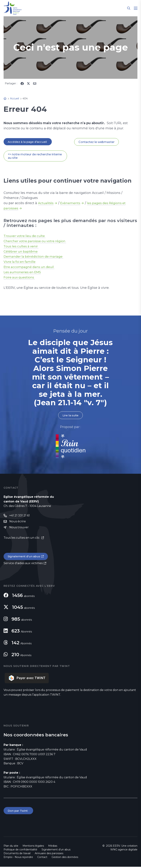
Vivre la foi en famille (21, 262)
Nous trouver (19, 528)
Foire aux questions (20, 278)
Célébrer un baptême (21, 252)
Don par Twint (19, 812)
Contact (42, 858)
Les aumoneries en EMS (23, 272)
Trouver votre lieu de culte (25, 236)
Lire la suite (70, 416)
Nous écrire (18, 522)
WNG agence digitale (124, 851)
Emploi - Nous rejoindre (18, 858)
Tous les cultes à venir (22, 246)
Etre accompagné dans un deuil (30, 267)
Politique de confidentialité (20, 851)
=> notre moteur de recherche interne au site (35, 156)
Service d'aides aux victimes (23, 564)
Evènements (71, 203)
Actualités (46, 203)
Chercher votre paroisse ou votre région (36, 241)
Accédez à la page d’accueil (28, 142)
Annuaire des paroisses (49, 855)
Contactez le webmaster (96, 142)
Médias (53, 847)
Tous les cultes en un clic (22, 539)
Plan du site (11, 847)
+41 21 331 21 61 (20, 516)
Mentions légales (33, 847)
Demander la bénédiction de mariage (35, 257)
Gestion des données (65, 858)
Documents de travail (17, 855)
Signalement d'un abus (24, 557)
